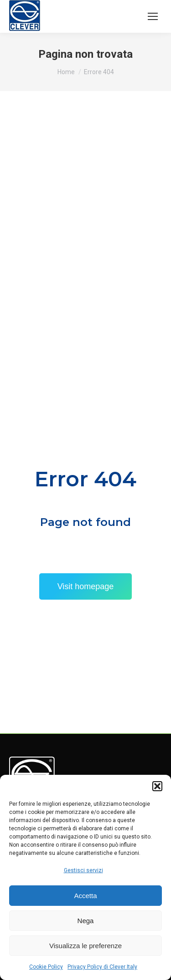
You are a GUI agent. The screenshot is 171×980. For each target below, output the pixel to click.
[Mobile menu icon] (153, 16)
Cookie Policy (46, 967)
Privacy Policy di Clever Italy (102, 967)
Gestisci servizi (83, 870)
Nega (86, 921)
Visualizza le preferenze (85, 946)
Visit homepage (86, 586)
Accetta (85, 896)
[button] (157, 786)
